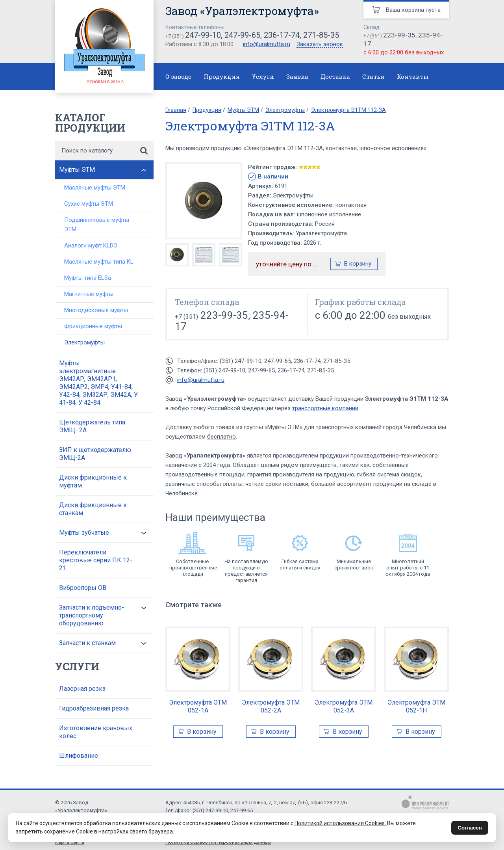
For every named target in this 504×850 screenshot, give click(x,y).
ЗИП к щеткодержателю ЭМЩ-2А (95, 454)
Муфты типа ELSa (88, 278)
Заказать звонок (320, 45)
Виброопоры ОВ (83, 588)
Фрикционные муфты (93, 326)
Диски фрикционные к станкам (93, 509)
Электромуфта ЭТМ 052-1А (198, 706)
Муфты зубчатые (84, 533)
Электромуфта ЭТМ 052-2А (271, 706)
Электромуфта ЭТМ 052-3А (344, 706)
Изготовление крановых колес (96, 732)
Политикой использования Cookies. (341, 823)
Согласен (470, 828)
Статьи (373, 76)
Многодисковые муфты (96, 310)
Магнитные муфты (89, 294)
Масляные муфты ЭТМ (95, 188)
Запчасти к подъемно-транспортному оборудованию (92, 615)
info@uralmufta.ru (267, 44)
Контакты (413, 76)
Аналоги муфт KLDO (91, 246)
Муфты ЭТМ (77, 170)
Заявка (297, 76)
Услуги (263, 76)
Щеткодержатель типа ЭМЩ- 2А (92, 426)
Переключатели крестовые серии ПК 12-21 (96, 560)
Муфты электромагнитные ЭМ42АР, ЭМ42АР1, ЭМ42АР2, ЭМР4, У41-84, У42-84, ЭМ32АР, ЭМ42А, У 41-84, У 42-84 (98, 383)
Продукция (222, 76)
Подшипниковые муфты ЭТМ (97, 225)
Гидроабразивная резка (94, 708)
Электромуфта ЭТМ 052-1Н (416, 706)
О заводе (178, 76)
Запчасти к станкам (87, 643)
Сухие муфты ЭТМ (89, 204)
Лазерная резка (82, 689)
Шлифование (79, 756)
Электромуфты (84, 342)
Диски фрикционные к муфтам (93, 481)
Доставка (335, 76)
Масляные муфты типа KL (99, 262)
